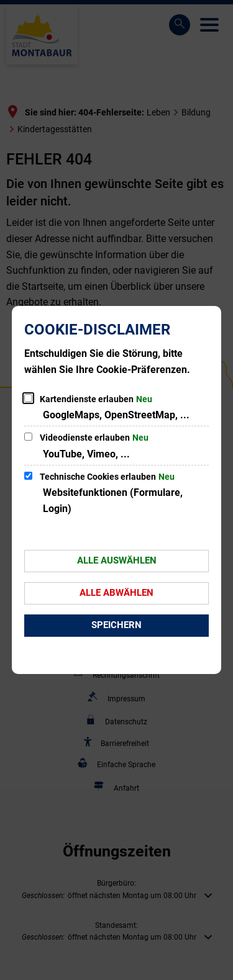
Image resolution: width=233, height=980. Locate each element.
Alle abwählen (116, 593)
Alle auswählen (117, 560)
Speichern (116, 625)
